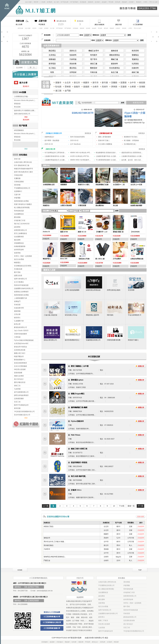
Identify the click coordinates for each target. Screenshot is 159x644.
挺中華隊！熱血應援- (52, 140)
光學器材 (73, 72)
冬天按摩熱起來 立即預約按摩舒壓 (55, 153)
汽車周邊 (73, 59)
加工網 (56, 2)
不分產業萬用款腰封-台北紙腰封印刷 (107, 160)
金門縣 (68, 91)
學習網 (111, 2)
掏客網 (139, 2)
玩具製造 (135, 64)
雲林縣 (68, 87)
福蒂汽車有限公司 (105, 610)
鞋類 (52, 72)
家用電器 (52, 64)
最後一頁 (131, 506)
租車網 (97, 2)
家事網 (49, 2)
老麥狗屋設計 (49, 137)
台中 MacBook (75, 144)
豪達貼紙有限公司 (130, 617)
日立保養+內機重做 (105, 144)
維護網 (52, 642)
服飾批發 (114, 51)
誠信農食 (102, 596)
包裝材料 (73, 55)
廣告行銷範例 (99, 25)
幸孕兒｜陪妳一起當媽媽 (132, 603)
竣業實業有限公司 (130, 596)
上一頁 (46, 506)
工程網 (43, 2)
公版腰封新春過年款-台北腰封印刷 (55, 156)
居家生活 (73, 51)
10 (114, 506)
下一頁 (140, 506)
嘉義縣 (86, 87)
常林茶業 (127, 614)
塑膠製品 (135, 55)
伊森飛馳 (127, 585)
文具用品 (52, 55)
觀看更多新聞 (138, 103)
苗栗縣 (123, 83)
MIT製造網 (64, 2)
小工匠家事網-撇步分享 (52, 617)
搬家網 (90, 2)
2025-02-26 (49, 144)
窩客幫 (36, 2)
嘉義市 (77, 87)
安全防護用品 (114, 68)
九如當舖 (102, 628)
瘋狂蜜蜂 (102, 599)
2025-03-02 (74, 140)
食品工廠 (114, 72)
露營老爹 (20, 28)
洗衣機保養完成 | (130, 144)
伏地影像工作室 (129, 592)
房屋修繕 (60, 642)
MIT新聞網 (74, 2)
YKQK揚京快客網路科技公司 (134, 631)
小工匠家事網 (138, 25)
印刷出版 (94, 72)
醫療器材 (94, 68)
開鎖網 (124, 2)
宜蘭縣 (114, 83)
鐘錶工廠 (135, 72)
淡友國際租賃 (103, 592)
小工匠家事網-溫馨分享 (52, 628)
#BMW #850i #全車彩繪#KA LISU (81, 160)
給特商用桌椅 (128, 599)
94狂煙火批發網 (104, 624)
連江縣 (58, 91)
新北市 (77, 83)
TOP (140, 570)
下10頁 (122, 506)
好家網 (131, 2)
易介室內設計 (128, 624)
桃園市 (86, 83)
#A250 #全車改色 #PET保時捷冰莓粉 (81, 156)
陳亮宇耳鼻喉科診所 (106, 631)
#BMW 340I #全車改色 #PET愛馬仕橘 (81, 153)
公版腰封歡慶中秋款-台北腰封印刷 (107, 156)
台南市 (96, 87)
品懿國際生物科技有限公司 (108, 614)
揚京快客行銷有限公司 (95, 638)
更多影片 (26, 86)
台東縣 (133, 87)
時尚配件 (94, 55)
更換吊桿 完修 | (104, 140)
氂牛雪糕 (127, 606)
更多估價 (141, 516)
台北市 (68, 83)
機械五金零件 (94, 51)
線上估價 (24, 23)
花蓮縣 (123, 87)
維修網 (104, 2)
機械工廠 (114, 59)
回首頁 (11, 11)
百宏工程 (127, 628)
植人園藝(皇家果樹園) (106, 589)
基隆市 (58, 83)
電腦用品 (135, 59)
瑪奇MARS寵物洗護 (131, 610)
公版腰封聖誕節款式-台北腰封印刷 (55, 160)
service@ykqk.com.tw (45, 591)
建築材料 (114, 64)
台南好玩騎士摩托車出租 (107, 582)
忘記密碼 (19, 68)
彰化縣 (58, 87)
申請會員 (45, 23)
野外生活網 (153, 2)
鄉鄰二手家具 (103, 621)
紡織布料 (135, 68)
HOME (20, 570)
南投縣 (142, 83)
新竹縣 (105, 83)
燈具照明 (135, 51)
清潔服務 (83, 2)
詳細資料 (141, 526)
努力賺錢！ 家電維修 (131, 140)
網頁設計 (95, 642)
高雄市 (105, 87)
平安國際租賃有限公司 (106, 585)
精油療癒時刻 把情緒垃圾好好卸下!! (107, 153)
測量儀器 (52, 59)
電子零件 (94, 59)
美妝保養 (73, 64)
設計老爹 (28, 2)
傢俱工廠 (94, 64)
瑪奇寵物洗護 (128, 589)
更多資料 (26, 120)
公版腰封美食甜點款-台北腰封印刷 (132, 156)
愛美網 (118, 2)
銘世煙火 (102, 617)
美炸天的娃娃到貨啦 (77, 137)
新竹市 (96, 83)
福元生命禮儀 (103, 606)
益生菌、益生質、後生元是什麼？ (132, 160)
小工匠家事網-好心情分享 (52, 622)
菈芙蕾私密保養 (129, 621)
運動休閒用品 (114, 55)
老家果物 (102, 603)
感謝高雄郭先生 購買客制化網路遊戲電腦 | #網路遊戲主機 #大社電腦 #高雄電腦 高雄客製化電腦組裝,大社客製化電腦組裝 (132, 153)
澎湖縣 (142, 87)
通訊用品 (73, 68)
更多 (26, 117)
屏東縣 (114, 87)
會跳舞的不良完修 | (131, 137)
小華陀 (145, 2)
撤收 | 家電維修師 (105, 137)
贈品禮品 (52, 51)
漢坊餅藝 (127, 582)
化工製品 (52, 68)
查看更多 (88, 133)
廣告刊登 (119, 25)
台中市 (133, 83)
